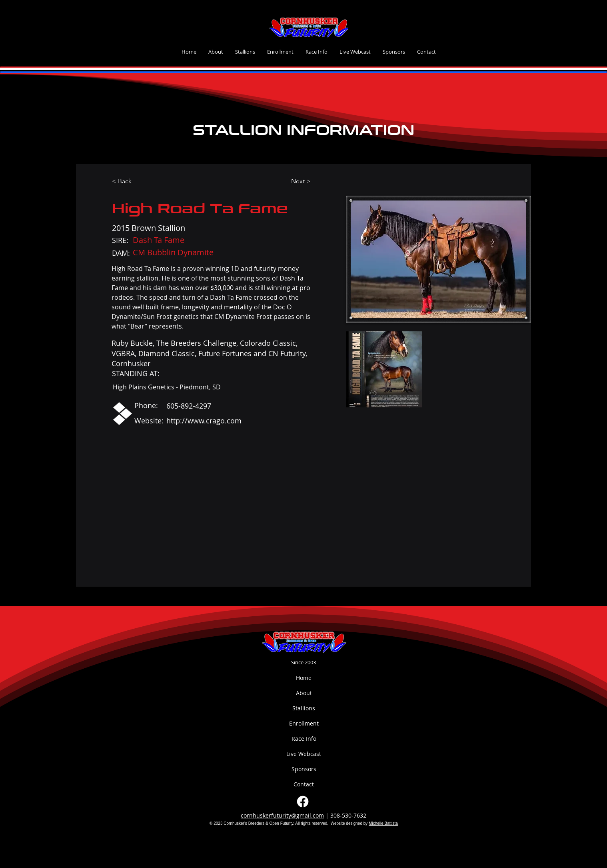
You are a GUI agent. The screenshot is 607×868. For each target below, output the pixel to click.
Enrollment (304, 723)
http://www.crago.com (204, 421)
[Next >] (306, 181)
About (304, 693)
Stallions (304, 708)
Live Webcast (304, 754)
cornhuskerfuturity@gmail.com (282, 815)
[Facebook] (303, 802)
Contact (304, 784)
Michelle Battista (383, 823)
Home (304, 678)
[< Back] (127, 181)
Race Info (304, 739)
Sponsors (304, 769)
